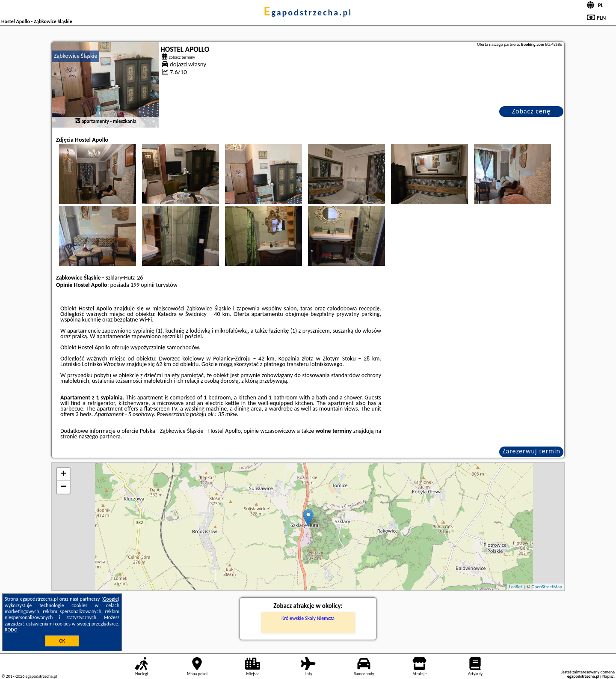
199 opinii (142, 285)
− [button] (64, 487)
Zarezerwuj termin (531, 451)
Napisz (608, 676)
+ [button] (64, 474)
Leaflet (515, 587)
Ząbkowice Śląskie (76, 56)
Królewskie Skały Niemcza (308, 618)
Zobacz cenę (532, 111)
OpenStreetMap (547, 587)
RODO (11, 630)
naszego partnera (100, 436)
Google (111, 599)
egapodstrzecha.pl (308, 12)
